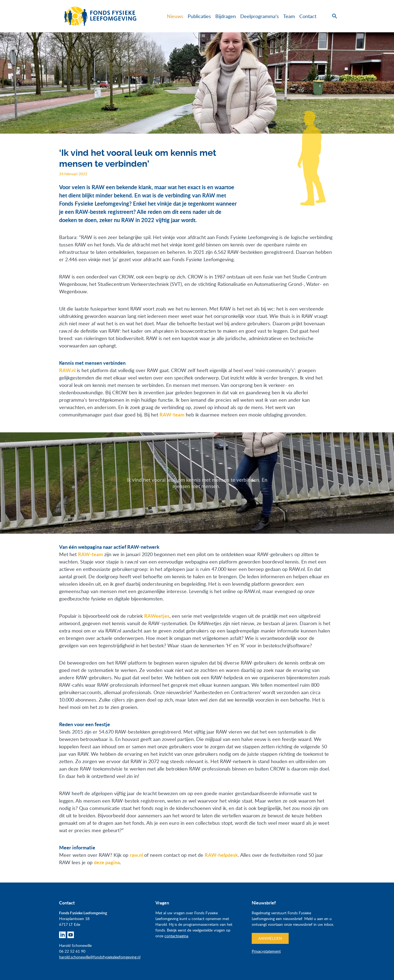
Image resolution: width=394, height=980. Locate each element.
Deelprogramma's (260, 16)
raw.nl (136, 855)
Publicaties (199, 16)
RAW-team (90, 554)
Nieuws (175, 16)
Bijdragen (226, 16)
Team (289, 16)
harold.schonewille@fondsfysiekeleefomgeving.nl (100, 957)
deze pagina (107, 862)
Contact (308, 16)
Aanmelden (270, 938)
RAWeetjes (157, 616)
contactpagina (176, 936)
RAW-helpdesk (221, 855)
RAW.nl (67, 370)
